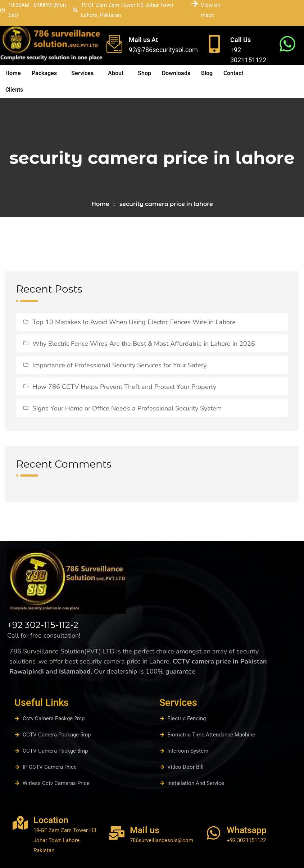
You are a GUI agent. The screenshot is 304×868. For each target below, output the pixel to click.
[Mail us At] (114, 44)
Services (82, 73)
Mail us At (143, 40)
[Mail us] (117, 833)
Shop (144, 73)
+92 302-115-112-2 (43, 625)
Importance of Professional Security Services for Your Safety (119, 365)
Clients (14, 90)
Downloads (176, 73)
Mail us (145, 830)
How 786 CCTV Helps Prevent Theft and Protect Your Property (124, 387)
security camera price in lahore (166, 204)
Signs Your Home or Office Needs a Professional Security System (127, 408)
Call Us (241, 40)
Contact (233, 73)
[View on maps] (195, 4)
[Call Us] (214, 44)
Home (13, 73)
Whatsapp (247, 830)
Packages (44, 73)
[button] (46, 73)
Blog (207, 73)
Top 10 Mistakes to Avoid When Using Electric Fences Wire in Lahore (134, 322)
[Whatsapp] (214, 833)
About (116, 73)
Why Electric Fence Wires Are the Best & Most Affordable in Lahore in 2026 (144, 344)
